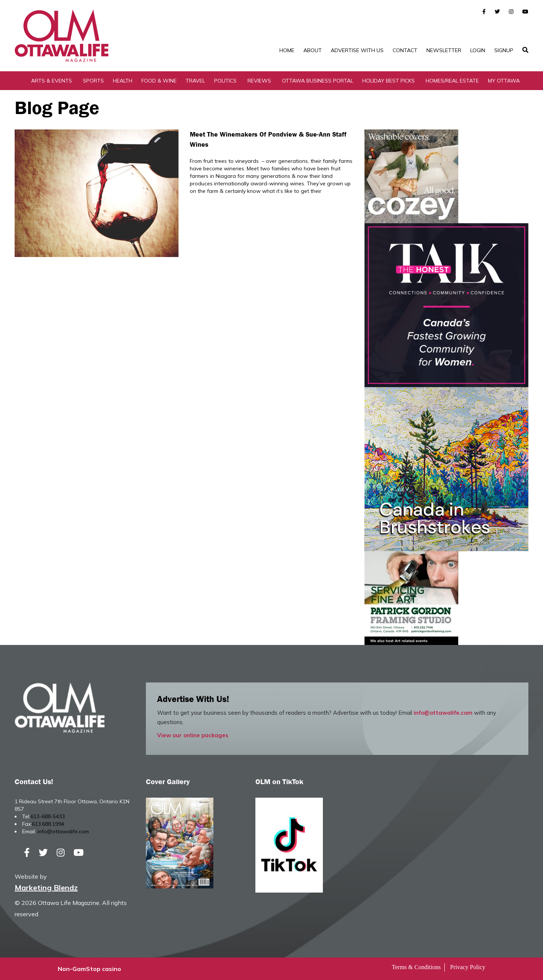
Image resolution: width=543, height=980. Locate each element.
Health (123, 81)
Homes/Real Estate (452, 81)
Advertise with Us (357, 50)
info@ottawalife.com (443, 713)
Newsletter (444, 50)
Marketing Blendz (46, 888)
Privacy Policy (468, 967)
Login (478, 50)
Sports (93, 81)
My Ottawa (504, 81)
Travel (195, 81)
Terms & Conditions (416, 967)
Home (287, 50)
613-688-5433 (48, 816)
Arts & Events (52, 81)
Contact (405, 50)
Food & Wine (159, 81)
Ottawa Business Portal (318, 81)
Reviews (259, 81)
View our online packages (193, 735)
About (313, 50)
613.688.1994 (48, 824)
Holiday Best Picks (388, 81)
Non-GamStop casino (89, 969)
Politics (225, 81)
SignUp (504, 50)
